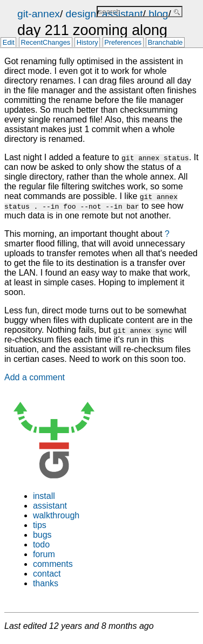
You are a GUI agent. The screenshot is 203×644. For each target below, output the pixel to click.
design (81, 14)
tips (40, 525)
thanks (46, 583)
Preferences (123, 43)
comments (53, 564)
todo (41, 544)
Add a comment (35, 377)
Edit (9, 43)
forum (44, 554)
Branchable (165, 43)
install (44, 496)
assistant (50, 506)
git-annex (39, 14)
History (87, 43)
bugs (42, 535)
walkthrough (56, 515)
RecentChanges (45, 43)
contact (47, 574)
